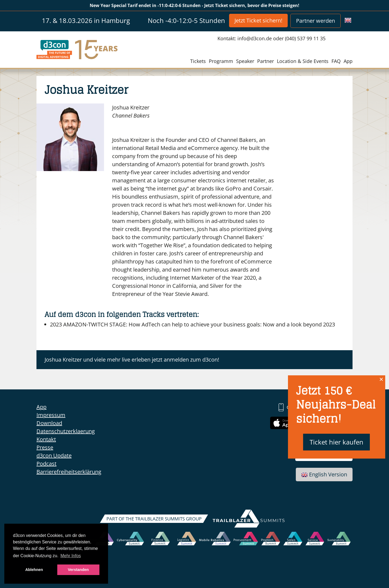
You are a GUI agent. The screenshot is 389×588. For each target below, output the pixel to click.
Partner (266, 61)
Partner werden (316, 21)
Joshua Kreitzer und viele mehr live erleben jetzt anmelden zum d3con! (132, 360)
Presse (45, 447)
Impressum (51, 415)
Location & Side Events (303, 61)
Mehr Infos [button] (71, 556)
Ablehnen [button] (34, 570)
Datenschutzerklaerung (66, 431)
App (348, 61)
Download (49, 423)
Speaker (245, 61)
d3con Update (54, 455)
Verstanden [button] (78, 570)
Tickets (198, 61)
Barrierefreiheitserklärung (69, 472)
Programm (221, 61)
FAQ (336, 61)
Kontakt (46, 439)
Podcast (46, 464)
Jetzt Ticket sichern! (258, 20)
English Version (324, 474)
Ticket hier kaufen (336, 442)
